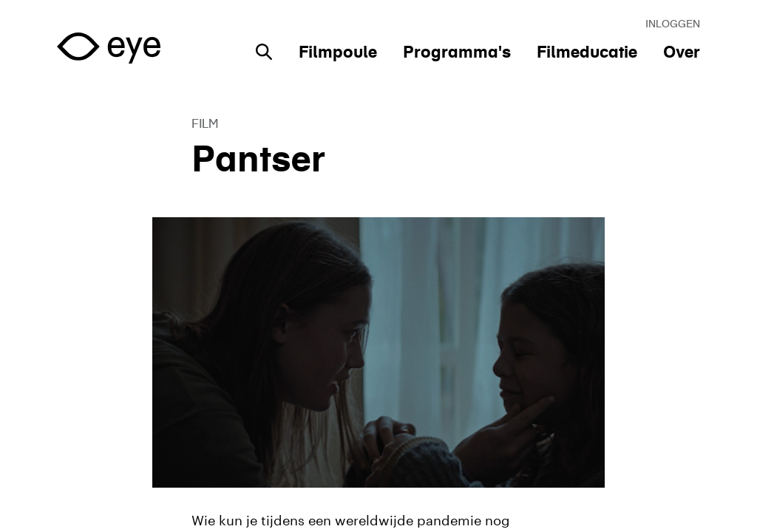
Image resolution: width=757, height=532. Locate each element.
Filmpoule (338, 52)
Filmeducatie (587, 52)
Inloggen (673, 24)
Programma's (457, 52)
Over (682, 52)
